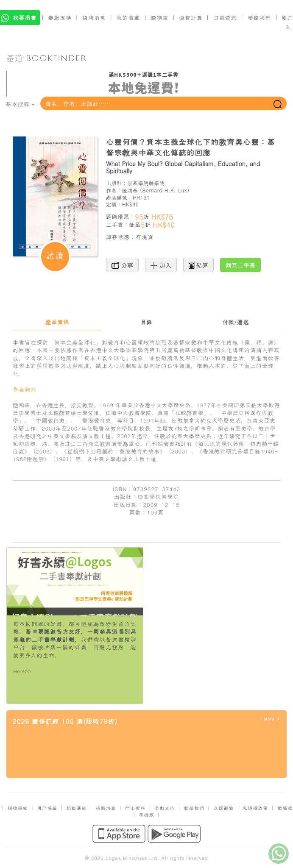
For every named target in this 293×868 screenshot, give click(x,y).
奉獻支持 (60, 18)
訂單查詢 (225, 18)
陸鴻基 (130, 190)
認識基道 (76, 808)
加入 (161, 265)
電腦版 (285, 808)
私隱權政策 (256, 808)
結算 (198, 265)
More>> (22, 671)
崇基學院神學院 (146, 183)
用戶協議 (47, 808)
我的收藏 (128, 18)
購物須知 (18, 808)
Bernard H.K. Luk (165, 190)
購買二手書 (240, 265)
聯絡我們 (259, 18)
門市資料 (135, 808)
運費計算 (191, 18)
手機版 (147, 815)
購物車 (159, 18)
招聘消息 (94, 18)
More (272, 719)
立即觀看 (223, 808)
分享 (122, 265)
